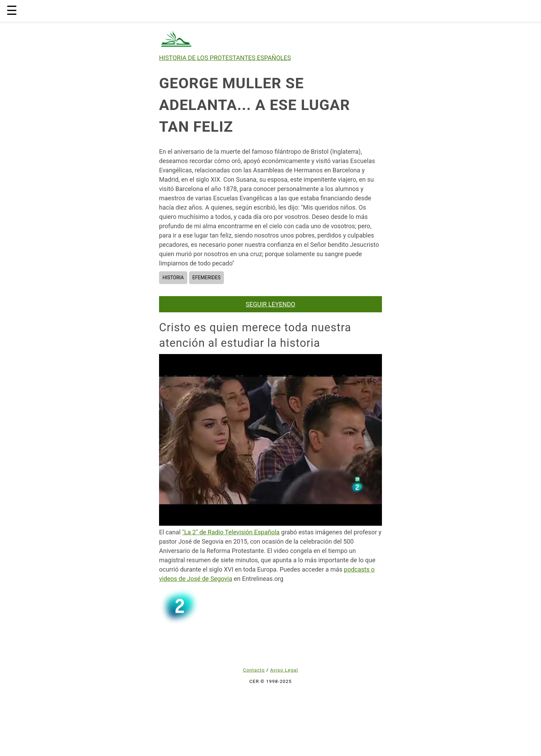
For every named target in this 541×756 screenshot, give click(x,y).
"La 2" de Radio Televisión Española (231, 532)
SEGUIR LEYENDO (270, 304)
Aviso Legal (284, 670)
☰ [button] (12, 11)
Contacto (254, 670)
